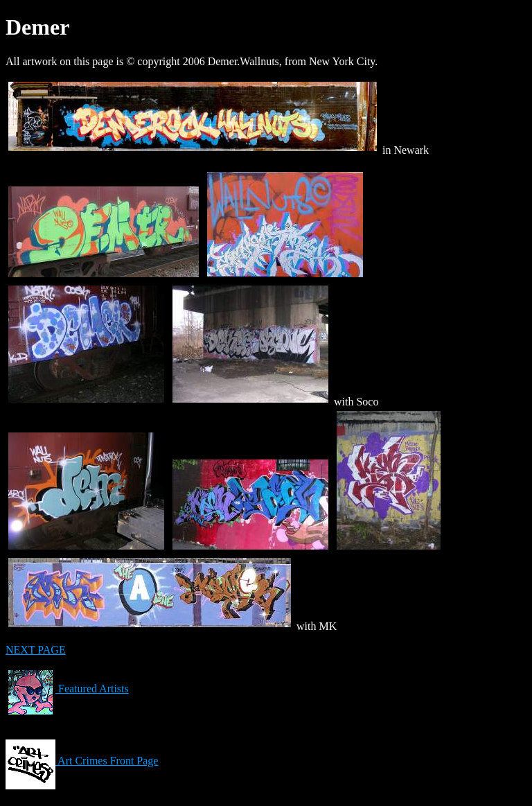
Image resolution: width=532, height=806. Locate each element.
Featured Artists (67, 689)
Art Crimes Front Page (82, 761)
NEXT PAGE (36, 650)
